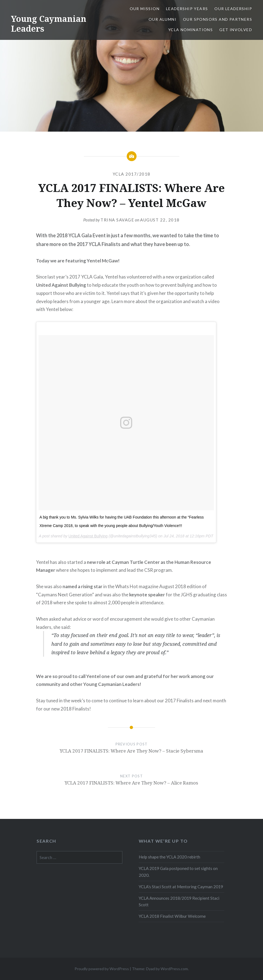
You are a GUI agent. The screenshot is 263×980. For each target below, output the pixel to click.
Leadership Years (187, 9)
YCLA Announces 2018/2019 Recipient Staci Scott (179, 901)
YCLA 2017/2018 (132, 174)
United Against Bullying (88, 536)
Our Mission (145, 9)
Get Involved (236, 30)
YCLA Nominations (190, 30)
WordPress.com (174, 969)
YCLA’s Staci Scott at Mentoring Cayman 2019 (181, 887)
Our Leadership (233, 9)
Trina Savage (117, 220)
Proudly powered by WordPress (102, 969)
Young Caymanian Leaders (49, 24)
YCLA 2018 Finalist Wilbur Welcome (172, 916)
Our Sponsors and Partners (218, 19)
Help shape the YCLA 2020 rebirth (169, 857)
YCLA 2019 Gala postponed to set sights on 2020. (178, 872)
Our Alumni (162, 19)
